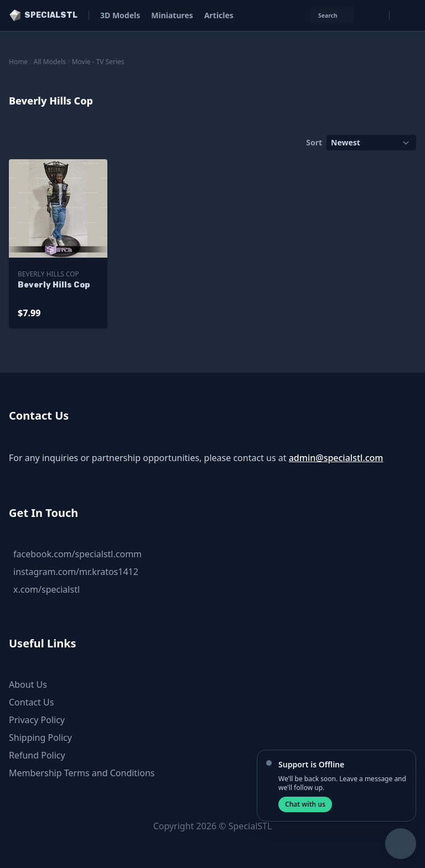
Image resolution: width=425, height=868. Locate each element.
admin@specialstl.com (336, 458)
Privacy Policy (37, 720)
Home (18, 62)
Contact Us (31, 702)
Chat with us (305, 804)
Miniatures (172, 15)
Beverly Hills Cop (48, 274)
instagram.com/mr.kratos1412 (76, 572)
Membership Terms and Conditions (82, 773)
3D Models (120, 15)
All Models (50, 62)
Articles (219, 15)
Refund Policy (37, 755)
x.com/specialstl (46, 589)
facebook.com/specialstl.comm (77, 554)
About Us (28, 684)
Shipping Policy (40, 738)
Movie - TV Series (98, 62)
